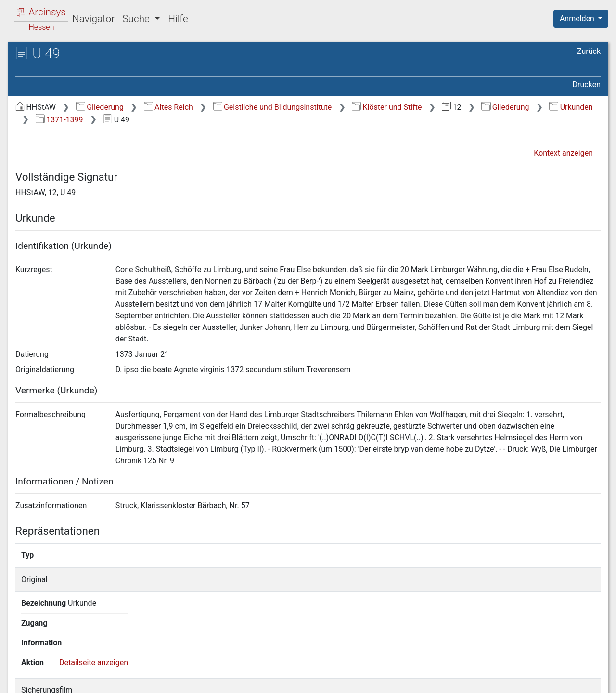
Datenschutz (439, 680)
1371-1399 (59, 120)
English (22, 673)
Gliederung (100, 107)
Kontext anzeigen (563, 153)
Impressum (584, 680)
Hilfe (178, 19)
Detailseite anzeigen (529, 580)
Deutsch (58, 673)
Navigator (93, 19)
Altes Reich (168, 107)
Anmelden (578, 19)
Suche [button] (137, 19)
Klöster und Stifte (387, 107)
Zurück (589, 51)
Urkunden (571, 107)
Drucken (587, 85)
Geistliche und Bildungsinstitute (273, 107)
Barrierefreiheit (513, 680)
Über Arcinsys (368, 680)
